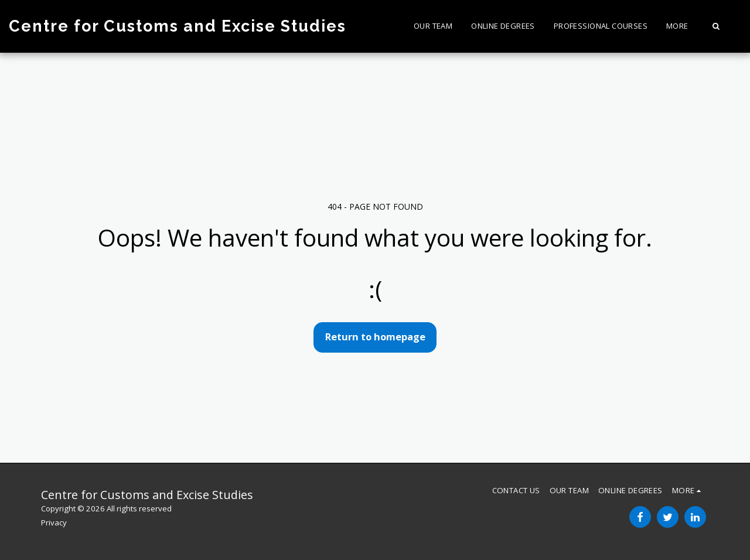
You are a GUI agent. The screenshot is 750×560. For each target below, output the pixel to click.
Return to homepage (375, 337)
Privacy (54, 523)
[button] (716, 26)
